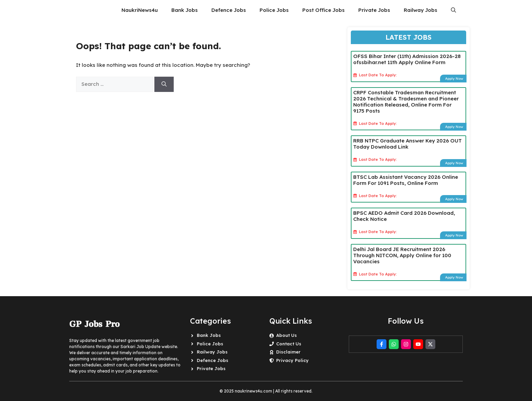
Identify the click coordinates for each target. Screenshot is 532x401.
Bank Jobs (185, 10)
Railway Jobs (421, 10)
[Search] (164, 84)
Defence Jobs (229, 10)
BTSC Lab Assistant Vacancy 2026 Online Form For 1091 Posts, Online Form (406, 180)
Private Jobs (374, 10)
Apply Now (454, 79)
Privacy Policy (292, 360)
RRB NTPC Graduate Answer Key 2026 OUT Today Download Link (407, 144)
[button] (453, 10)
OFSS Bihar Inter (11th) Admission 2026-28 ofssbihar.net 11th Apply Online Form (407, 59)
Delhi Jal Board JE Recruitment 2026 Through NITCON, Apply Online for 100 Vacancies (402, 255)
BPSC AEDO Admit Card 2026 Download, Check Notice (404, 216)
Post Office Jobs (324, 10)
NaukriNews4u (140, 10)
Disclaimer (288, 352)
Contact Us (289, 344)
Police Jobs (274, 10)
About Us (287, 335)
